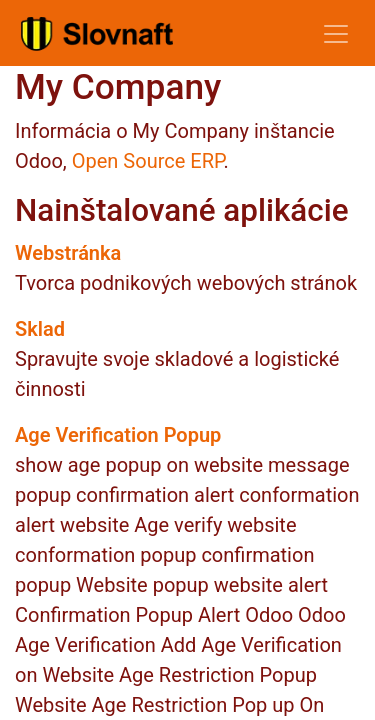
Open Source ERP (148, 161)
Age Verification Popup (118, 435)
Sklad (40, 329)
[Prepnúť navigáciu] (336, 33)
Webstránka (68, 253)
